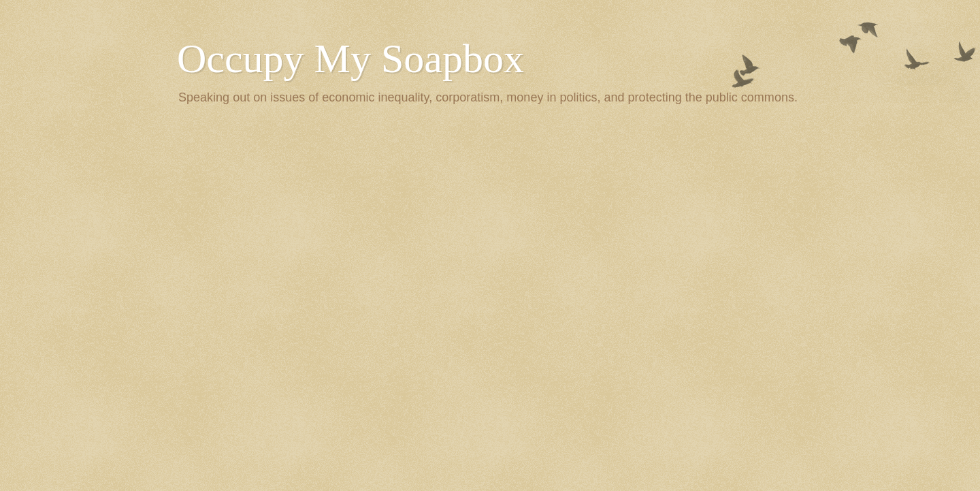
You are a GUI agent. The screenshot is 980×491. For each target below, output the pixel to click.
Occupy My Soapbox (350, 59)
